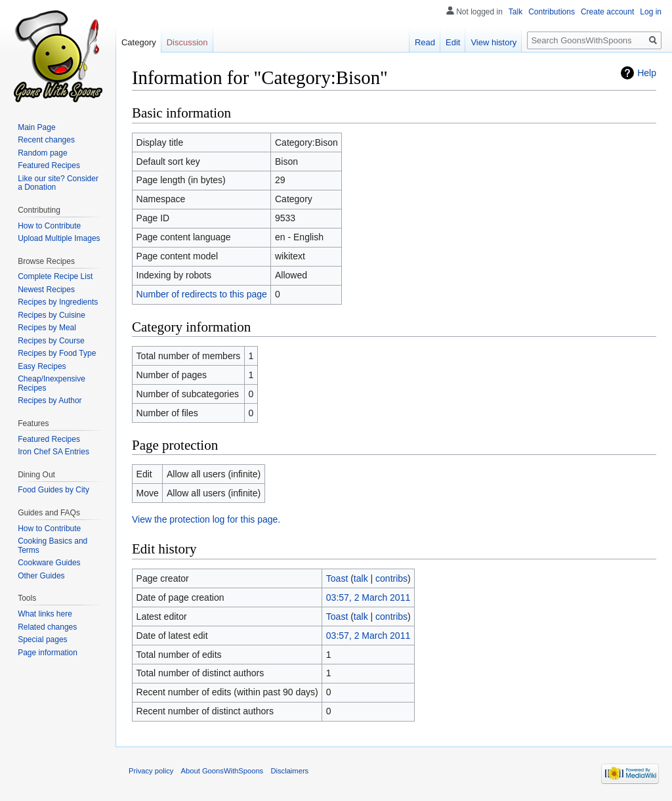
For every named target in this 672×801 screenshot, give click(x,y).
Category (139, 42)
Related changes (47, 627)
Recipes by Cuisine (52, 315)
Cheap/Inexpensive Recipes (52, 383)
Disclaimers (289, 771)
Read (425, 42)
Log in (651, 12)
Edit (453, 42)
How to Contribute (49, 226)
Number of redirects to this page (202, 294)
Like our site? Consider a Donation (58, 183)
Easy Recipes (42, 366)
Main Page (36, 127)
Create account (607, 12)
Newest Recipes (46, 290)
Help (647, 73)
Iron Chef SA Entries (53, 452)
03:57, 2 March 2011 (368, 597)
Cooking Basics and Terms (52, 546)
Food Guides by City (53, 490)
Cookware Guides (49, 563)
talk (361, 578)
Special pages (42, 639)
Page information (48, 653)
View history (493, 42)
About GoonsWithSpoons (222, 771)
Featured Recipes (49, 165)
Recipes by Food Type (57, 353)
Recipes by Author (50, 401)
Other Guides (41, 576)
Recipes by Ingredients (58, 302)
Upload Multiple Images (59, 238)
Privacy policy (151, 771)
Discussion (187, 42)
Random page (42, 153)
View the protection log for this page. (206, 519)
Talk (515, 12)
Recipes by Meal (47, 328)
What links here (45, 614)
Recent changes (46, 140)
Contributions (552, 12)
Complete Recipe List (55, 276)
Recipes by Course (51, 341)
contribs (391, 578)
